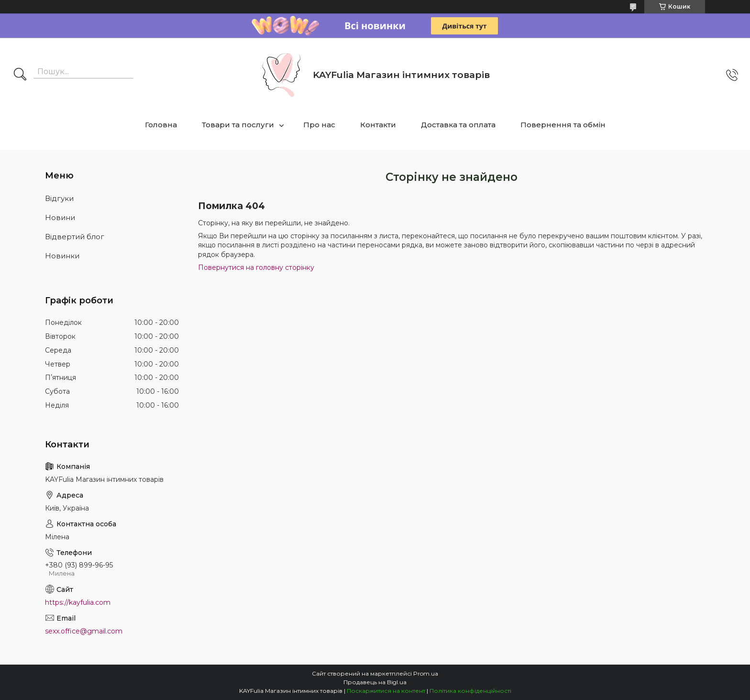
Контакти (378, 125)
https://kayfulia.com (78, 602)
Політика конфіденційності (470, 691)
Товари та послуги (238, 125)
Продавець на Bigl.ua (375, 682)
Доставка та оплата (458, 125)
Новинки (62, 256)
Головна (161, 125)
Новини (60, 217)
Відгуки (59, 198)
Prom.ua (426, 673)
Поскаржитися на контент (386, 691)
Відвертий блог (75, 237)
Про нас (319, 125)
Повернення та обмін (563, 125)
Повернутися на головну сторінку (256, 267)
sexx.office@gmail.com (84, 631)
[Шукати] (20, 75)
